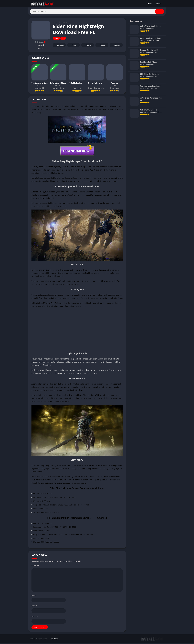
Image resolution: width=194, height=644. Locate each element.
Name (34, 596)
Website (34, 617)
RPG (63, 39)
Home (150, 4)
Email (34, 607)
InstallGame (55, 640)
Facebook (59, 46)
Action (68, 23)
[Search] (97, 12)
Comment (36, 567)
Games (159, 4)
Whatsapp (116, 46)
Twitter (72, 46)
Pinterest (87, 46)
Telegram (102, 46)
